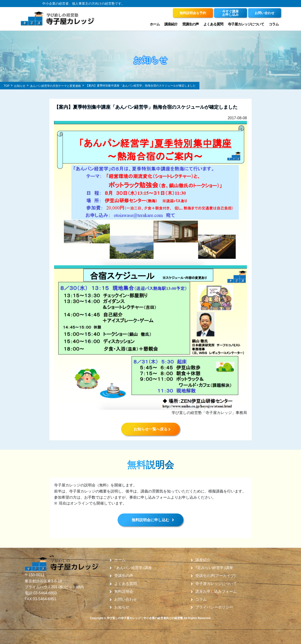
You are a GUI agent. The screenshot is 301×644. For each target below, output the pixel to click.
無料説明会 (124, 592)
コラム (274, 24)
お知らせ (122, 607)
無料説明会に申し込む (150, 520)
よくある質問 (213, 24)
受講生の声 (190, 24)
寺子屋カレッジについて (246, 24)
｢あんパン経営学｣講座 (133, 568)
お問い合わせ (126, 600)
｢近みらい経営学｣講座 (214, 568)
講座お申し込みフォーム (216, 592)
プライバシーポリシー (214, 607)
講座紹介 (171, 24)
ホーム (155, 24)
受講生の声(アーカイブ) (216, 576)
